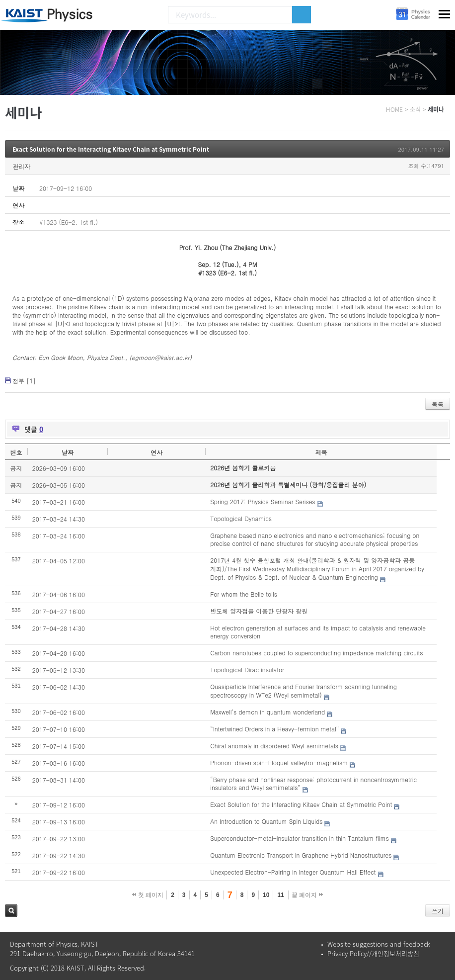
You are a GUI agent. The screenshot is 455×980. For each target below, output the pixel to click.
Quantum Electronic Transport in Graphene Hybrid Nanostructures (301, 855)
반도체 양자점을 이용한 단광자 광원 (259, 611)
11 (280, 895)
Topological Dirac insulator (247, 669)
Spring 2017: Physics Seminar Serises (263, 501)
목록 (438, 404)
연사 (156, 452)
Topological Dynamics (241, 518)
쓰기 (438, 911)
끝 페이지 (307, 895)
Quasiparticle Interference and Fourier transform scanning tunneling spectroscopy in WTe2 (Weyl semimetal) (303, 691)
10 (266, 895)
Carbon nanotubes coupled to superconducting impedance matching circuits (316, 653)
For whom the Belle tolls (244, 594)
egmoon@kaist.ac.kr (161, 357)
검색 (11, 911)
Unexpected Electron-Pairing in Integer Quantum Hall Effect (293, 872)
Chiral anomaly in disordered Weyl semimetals (274, 746)
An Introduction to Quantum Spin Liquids (266, 821)
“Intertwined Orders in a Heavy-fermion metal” (274, 729)
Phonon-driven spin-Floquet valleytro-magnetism (279, 762)
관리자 (21, 166)
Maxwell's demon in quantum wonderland (267, 712)
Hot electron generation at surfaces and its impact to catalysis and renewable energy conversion (318, 632)
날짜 (68, 452)
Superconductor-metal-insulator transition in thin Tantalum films (300, 838)
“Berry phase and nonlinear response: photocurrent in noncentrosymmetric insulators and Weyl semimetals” (313, 784)
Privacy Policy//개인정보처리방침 (373, 953)
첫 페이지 (148, 895)
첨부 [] (24, 381)
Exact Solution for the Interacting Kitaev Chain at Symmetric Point (111, 149)
